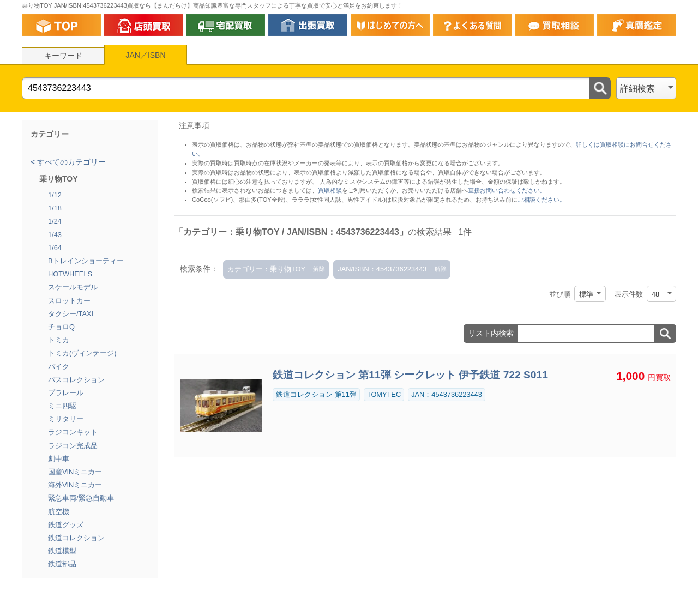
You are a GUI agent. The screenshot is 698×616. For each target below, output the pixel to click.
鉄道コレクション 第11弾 (316, 394)
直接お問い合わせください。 (507, 190)
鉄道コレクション (76, 538)
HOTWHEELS (70, 274)
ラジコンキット (73, 432)
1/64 (55, 248)
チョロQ (61, 327)
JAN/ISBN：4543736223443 (382, 269)
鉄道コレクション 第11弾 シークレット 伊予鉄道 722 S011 (410, 375)
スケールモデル (73, 287)
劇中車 (59, 459)
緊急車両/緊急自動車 (81, 498)
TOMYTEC (384, 394)
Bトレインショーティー (86, 261)
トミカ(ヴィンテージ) (82, 353)
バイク (59, 367)
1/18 (55, 208)
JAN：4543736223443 (447, 394)
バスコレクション (76, 380)
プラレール (66, 393)
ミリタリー (66, 419)
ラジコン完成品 (73, 446)
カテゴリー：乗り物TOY (266, 269)
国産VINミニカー (75, 472)
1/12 (55, 195)
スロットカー (69, 301)
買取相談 (330, 190)
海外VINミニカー (75, 485)
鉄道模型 (62, 551)
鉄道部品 (62, 564)
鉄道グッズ (66, 525)
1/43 (55, 235)
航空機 (59, 512)
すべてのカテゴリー (70, 162)
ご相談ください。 (541, 200)
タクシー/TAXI (71, 314)
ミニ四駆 (62, 406)
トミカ (59, 340)
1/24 (55, 221)
